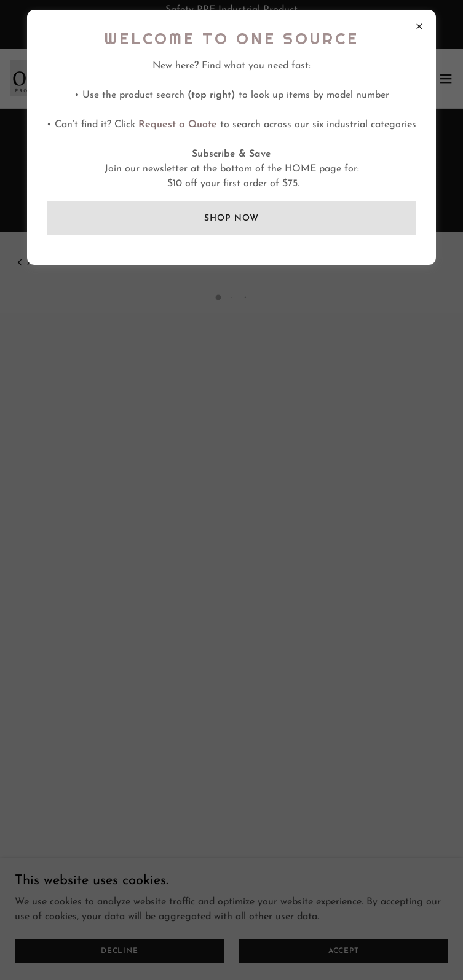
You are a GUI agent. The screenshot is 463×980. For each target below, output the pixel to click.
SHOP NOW (231, 218)
